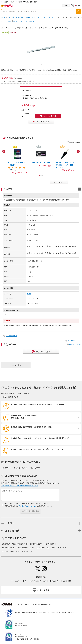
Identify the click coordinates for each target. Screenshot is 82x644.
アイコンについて (11, 336)
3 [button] (43, 176)
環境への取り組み (19, 544)
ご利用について (22, 393)
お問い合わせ (35, 468)
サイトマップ (27, 551)
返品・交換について (74, 340)
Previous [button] (4, 151)
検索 (78, 12)
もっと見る (58, 182)
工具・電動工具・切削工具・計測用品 (19, 17)
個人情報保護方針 (37, 544)
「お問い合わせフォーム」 (28, 506)
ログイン (66, 5)
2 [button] (41, 176)
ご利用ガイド (6, 468)
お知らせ (61, 548)
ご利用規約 (50, 544)
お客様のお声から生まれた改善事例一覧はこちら (20, 486)
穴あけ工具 (36, 17)
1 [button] (39, 176)
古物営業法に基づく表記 (46, 548)
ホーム (3, 17)
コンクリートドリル (47, 17)
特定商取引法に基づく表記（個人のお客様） (18, 548)
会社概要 (5, 544)
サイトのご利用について (10, 551)
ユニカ (10, 21)
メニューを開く (79, 5)
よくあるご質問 (19, 468)
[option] (17, 159)
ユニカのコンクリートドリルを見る (23, 21)
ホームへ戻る (16, 365)
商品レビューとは (75, 344)
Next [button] (78, 151)
